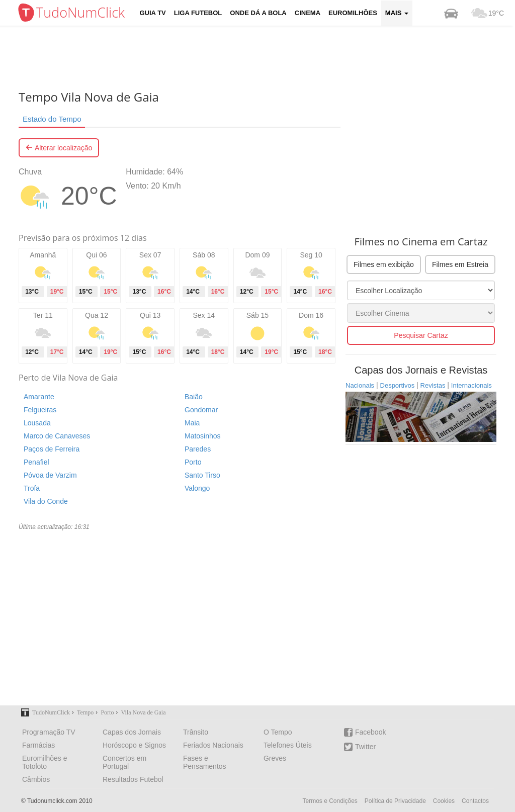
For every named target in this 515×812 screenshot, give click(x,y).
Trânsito (196, 732)
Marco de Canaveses (57, 436)
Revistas (433, 385)
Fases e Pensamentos (205, 762)
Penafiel (36, 462)
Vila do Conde (46, 501)
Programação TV (49, 732)
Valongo (197, 488)
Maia (192, 423)
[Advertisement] (265, 58)
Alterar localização (59, 148)
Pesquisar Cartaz (421, 335)
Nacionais (360, 385)
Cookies (444, 801)
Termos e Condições (330, 801)
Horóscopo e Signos (134, 745)
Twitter (360, 747)
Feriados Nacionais (213, 745)
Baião (194, 397)
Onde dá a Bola (258, 13)
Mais (397, 13)
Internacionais (471, 385)
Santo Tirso (202, 475)
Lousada (37, 423)
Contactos (475, 801)
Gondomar (201, 410)
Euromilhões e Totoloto (45, 762)
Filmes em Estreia (460, 264)
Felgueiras (40, 410)
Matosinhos (203, 436)
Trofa (32, 488)
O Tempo (278, 732)
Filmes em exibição (384, 264)
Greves (275, 758)
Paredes (198, 449)
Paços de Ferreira (52, 449)
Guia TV (153, 13)
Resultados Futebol (133, 779)
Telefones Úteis (288, 745)
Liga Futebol (198, 13)
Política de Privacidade (395, 801)
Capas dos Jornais (132, 732)
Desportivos (398, 385)
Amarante (39, 397)
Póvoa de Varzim (50, 475)
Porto (193, 462)
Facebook (365, 732)
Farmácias (38, 745)
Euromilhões (353, 13)
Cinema (308, 13)
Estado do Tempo (52, 119)
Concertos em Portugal (124, 762)
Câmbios (36, 779)
